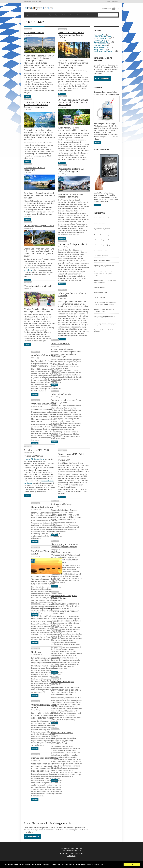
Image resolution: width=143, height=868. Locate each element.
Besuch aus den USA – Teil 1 (71, 467)
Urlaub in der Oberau (68, 359)
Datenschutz (115, 1)
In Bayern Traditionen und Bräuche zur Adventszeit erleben (104, 310)
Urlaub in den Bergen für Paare (102, 260)
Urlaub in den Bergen (100, 223)
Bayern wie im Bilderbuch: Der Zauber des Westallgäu (105, 331)
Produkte (80, 15)
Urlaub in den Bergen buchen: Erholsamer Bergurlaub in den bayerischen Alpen (105, 303)
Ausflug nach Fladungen (70, 519)
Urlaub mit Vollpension (69, 410)
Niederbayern (30, 665)
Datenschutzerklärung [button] (95, 864)
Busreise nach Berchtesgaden (37, 771)
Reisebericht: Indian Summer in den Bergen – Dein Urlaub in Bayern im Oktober (104, 274)
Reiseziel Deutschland (34, 33)
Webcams (90, 15)
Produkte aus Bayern (101, 39)
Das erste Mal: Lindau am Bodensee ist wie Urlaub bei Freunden (104, 317)
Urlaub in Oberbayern (100, 298)
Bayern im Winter (100, 35)
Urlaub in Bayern (28, 29)
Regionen (29, 15)
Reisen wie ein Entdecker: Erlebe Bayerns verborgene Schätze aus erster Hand (105, 324)
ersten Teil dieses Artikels (35, 474)
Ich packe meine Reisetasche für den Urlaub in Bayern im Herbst (104, 266)
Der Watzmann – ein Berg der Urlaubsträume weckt (102, 229)
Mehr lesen (27, 96)
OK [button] (132, 864)
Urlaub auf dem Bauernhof (36, 416)
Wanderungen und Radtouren (104, 51)
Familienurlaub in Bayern (70, 697)
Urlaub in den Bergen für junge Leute (104, 245)
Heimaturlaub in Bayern (35, 520)
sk (31, 35)
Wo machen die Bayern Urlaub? (73, 255)
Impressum (108, 1)
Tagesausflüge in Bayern (102, 42)
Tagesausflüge (54, 15)
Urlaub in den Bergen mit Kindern (103, 240)
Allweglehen (28, 280)
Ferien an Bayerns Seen (102, 37)
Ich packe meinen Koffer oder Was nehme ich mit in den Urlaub (105, 282)
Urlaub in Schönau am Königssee (39, 368)
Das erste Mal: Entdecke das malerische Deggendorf (71, 177)
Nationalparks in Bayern (70, 748)
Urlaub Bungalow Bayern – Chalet (39, 236)
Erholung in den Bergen (100, 250)
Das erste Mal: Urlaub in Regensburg (34, 176)
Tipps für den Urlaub (101, 44)
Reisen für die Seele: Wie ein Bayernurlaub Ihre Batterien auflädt (71, 35)
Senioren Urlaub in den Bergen (102, 235)
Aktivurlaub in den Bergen (101, 255)
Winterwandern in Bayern (101, 292)
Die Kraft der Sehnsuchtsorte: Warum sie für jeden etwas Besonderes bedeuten (37, 108)
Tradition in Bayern (100, 46)
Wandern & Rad (40, 15)
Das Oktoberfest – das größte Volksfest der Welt (72, 612)
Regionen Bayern (100, 40)
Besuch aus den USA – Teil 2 (36, 465)
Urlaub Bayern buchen (101, 47)
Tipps (72, 15)
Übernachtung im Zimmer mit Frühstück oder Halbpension (72, 561)
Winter (64, 15)
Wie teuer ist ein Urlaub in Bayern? (103, 218)
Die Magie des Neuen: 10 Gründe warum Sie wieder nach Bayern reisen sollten (73, 106)
